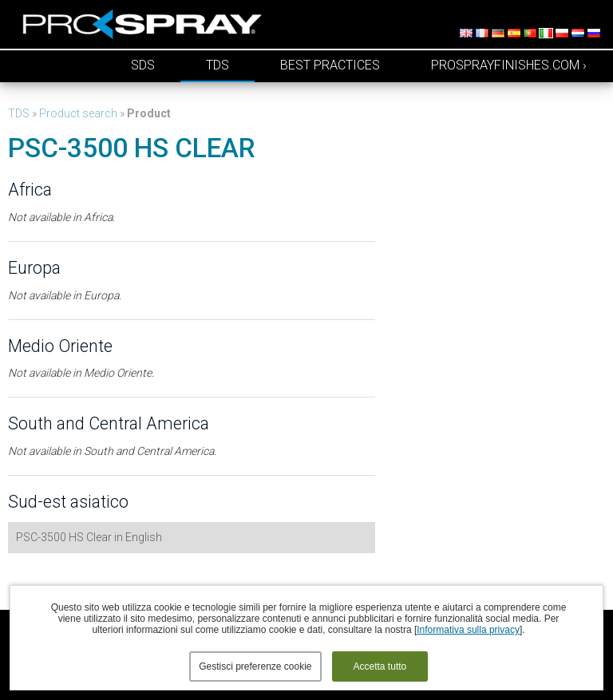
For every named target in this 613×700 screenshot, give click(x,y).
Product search (78, 113)
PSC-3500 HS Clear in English (89, 537)
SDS (143, 65)
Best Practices (330, 65)
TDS (218, 65)
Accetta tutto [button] (380, 666)
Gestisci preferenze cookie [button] (255, 666)
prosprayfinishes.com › (509, 65)
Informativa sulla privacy (468, 630)
